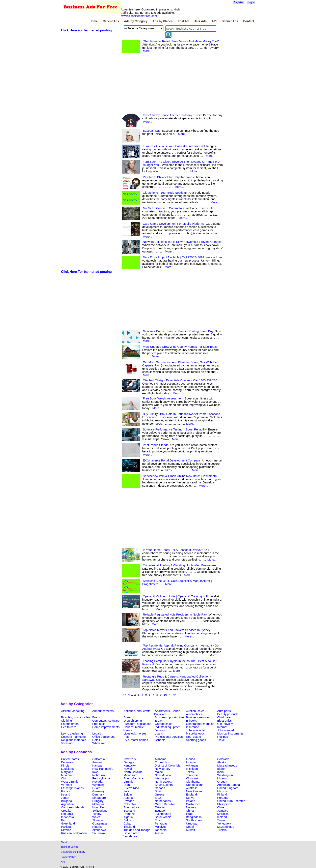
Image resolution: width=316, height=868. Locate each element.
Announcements (103, 711)
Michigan (192, 769)
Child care (224, 717)
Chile (221, 807)
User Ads (200, 21)
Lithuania (67, 814)
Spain (159, 791)
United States (70, 759)
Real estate (193, 737)
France (66, 791)
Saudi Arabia (163, 817)
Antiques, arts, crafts (137, 711)
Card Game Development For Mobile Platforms (174, 224)
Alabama (161, 759)
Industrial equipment (168, 727)
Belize (128, 820)
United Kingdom (228, 788)
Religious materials (74, 740)
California (99, 759)
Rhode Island (195, 785)
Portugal (223, 798)
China (190, 811)
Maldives (161, 827)
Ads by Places (163, 21)
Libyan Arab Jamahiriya (131, 835)
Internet (222, 727)
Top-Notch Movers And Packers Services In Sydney (177, 630)
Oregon (222, 782)
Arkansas (192, 766)
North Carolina (133, 772)
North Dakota (163, 782)
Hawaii (128, 769)
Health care (69, 727)
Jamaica (223, 811)
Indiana (191, 762)
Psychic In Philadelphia (158, 177)
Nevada (97, 782)
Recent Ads (111, 21)
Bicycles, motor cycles (76, 717)
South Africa (131, 807)
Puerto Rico (131, 788)
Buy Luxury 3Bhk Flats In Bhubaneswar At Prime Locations (181, 414)
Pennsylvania (101, 778)
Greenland (68, 824)
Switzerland (100, 811)
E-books (191, 721)
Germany (98, 791)
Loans (159, 734)
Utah (127, 785)
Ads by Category (136, 21)
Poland (191, 801)
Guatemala (100, 824)
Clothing (67, 721)
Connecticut (163, 762)
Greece (160, 795)
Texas (190, 772)
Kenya (190, 798)
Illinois (65, 766)
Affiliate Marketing (73, 711)
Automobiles (194, 714)
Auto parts (224, 711)
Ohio (64, 778)
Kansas (97, 766)
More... (148, 51)
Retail (96, 740)
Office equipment (103, 737)
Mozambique (226, 827)
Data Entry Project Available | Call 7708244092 (174, 257)
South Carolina (133, 778)
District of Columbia (168, 766)
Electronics (225, 721)
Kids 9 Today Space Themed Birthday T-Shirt (172, 115)
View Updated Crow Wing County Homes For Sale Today (180, 347)
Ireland (66, 795)
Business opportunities (170, 717)
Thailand (129, 827)
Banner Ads (230, 21)
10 (165, 695)
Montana (67, 775)
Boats (96, 717)
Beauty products (228, 714)
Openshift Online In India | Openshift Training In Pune (178, 596)
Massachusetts (227, 766)
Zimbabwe (99, 830)
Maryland (67, 772)
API (214, 21)
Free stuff (99, 724)
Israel (190, 814)
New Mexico (163, 775)
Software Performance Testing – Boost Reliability (175, 429)
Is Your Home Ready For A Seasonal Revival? (173, 550)
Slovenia (98, 820)
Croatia (66, 811)
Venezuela (224, 824)
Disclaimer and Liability (73, 852)
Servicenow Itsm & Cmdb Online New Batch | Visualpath (180, 476)
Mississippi (162, 778)
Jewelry (160, 730)
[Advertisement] (91, 98)
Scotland (129, 811)
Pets (126, 737)
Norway (191, 807)
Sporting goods (196, 740)
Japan (65, 798)
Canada (160, 788)
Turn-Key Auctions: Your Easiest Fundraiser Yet (174, 146)
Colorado (223, 759)
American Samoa (229, 785)
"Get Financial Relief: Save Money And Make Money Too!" (181, 41)
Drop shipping (133, 721)
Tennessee (193, 775)
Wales (96, 817)
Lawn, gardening (72, 734)
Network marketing (73, 737)
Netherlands (163, 801)
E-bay (159, 721)
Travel (221, 740)
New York (130, 759)
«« (124, 695)
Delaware (67, 762)
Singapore (99, 798)
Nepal (190, 827)
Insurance (192, 727)
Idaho (221, 769)
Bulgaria (67, 801)
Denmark (98, 795)
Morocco (223, 814)
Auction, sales (195, 711)
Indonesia (68, 817)
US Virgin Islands (72, 788)
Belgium (129, 795)
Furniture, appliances (137, 724)
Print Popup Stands (156, 445)
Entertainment (70, 724)
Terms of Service (70, 847)
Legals (97, 734)
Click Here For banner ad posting (86, 30)
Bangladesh (194, 817)
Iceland (222, 817)
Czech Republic (165, 804)
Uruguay (192, 824)
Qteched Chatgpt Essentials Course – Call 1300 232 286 (180, 380)
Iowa (95, 772)
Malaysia (98, 804)
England (191, 795)
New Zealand (195, 791)
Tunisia (222, 830)
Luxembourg (163, 814)
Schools (160, 740)
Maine (159, 772)
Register (238, 2)
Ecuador (160, 811)
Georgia (129, 762)
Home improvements (106, 727)
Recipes (223, 737)
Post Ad (183, 21)
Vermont (67, 785)
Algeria (128, 817)
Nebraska (99, 775)
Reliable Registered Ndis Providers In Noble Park (175, 615)
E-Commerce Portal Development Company (172, 460)
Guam (96, 788)
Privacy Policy (68, 857)
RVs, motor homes (136, 740)
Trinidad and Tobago (137, 830)
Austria (128, 798)
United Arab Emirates (231, 801)
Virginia (128, 782)
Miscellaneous (195, 734)
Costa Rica (193, 804)
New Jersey (163, 769)
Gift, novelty (225, 724)
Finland (222, 795)
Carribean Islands (73, 807)
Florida (191, 759)
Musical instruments (230, 734)
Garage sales (164, 724)
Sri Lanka (99, 833)
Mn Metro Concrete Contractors (164, 208)
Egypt (159, 820)
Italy (126, 791)
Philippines (224, 804)
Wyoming (98, 785)
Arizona (97, 762)
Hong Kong (100, 807)
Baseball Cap (152, 131)
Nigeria (97, 827)
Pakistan (67, 827)
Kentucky (130, 766)
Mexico (222, 791)
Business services (198, 717)
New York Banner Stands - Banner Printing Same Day (178, 331)
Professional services (169, 737)
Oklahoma (193, 782)
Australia (192, 788)
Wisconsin (193, 778)
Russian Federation (74, 833)
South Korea (194, 820)
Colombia (130, 804)
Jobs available (195, 730)
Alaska (222, 762)
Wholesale (99, 743)
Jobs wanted (226, 730)
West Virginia (70, 782)
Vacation (67, 743)
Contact (249, 21)
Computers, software (106, 721)
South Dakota (164, 785)
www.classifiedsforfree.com (139, 16)
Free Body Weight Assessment (163, 398)
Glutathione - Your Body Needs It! (165, 193)
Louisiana (67, 769)
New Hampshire (103, 769)
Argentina (67, 804)
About (64, 842)
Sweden (129, 801)
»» (174, 695)
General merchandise (200, 724)
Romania (129, 814)
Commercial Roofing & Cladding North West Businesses (180, 565)
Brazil (159, 798)
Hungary (98, 801)
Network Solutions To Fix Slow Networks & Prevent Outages (182, 242)
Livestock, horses (135, 734)
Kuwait (190, 830)
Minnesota (130, 775)
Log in (251, 2)
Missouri (223, 778)
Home (94, 21)
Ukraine (66, 830)
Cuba (127, 824)
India (220, 772)
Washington (225, 775)
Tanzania (161, 830)
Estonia (160, 807)
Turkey (97, 814)
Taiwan (222, 820)
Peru (64, 820)
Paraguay (161, 824)
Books (128, 717)
